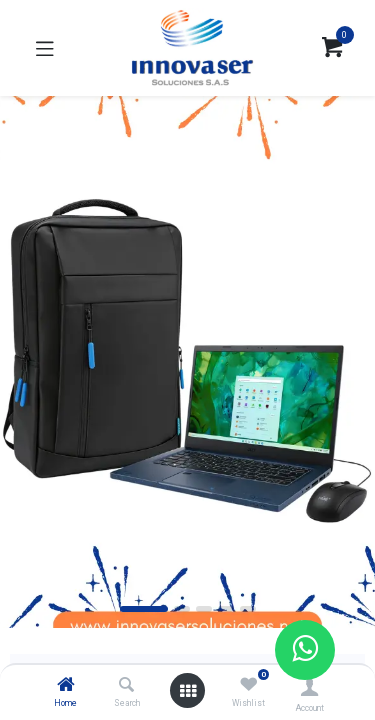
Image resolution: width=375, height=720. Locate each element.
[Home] (66, 686)
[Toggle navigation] (45, 48)
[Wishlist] (248, 685)
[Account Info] (309, 686)
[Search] (126, 686)
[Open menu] (188, 691)
